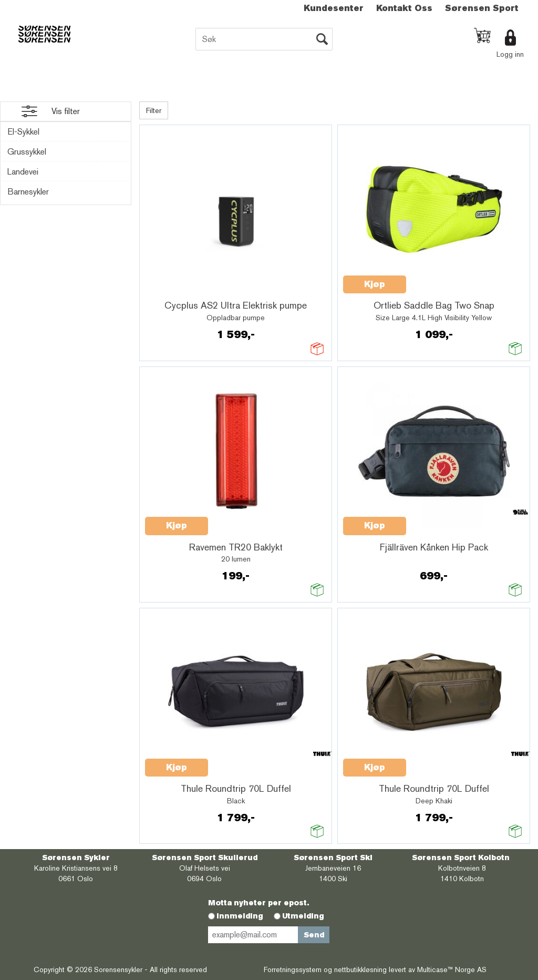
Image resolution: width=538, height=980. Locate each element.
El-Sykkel (23, 132)
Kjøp (375, 284)
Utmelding (303, 916)
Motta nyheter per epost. (258, 903)
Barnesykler (28, 192)
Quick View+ (172, 290)
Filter (154, 110)
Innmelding (240, 916)
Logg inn (510, 54)
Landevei (23, 172)
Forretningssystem (293, 969)
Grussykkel (27, 152)
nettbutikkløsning (360, 969)
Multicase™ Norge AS (452, 969)
